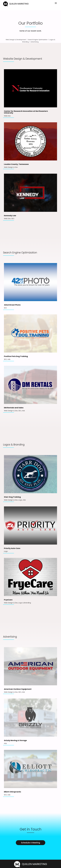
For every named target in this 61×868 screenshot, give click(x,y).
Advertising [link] (35, 42)
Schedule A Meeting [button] (31, 843)
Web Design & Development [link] (16, 40)
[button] (56, 3)
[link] (16, 6)
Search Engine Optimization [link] (38, 40)
